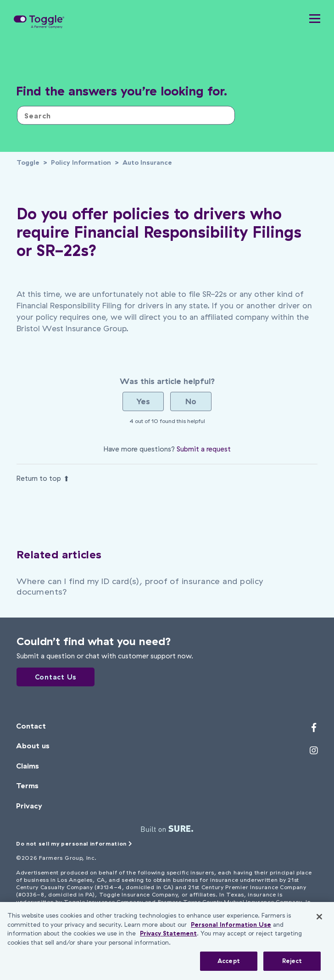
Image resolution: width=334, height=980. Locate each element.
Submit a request (204, 449)
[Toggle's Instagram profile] (314, 751)
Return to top (43, 478)
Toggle (28, 162)
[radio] (143, 401)
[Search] (126, 115)
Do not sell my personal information (74, 844)
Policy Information (81, 162)
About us (33, 746)
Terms (27, 785)
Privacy (29, 806)
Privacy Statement (168, 933)
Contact (31, 726)
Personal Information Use (231, 924)
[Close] (319, 917)
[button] (315, 20)
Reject (292, 961)
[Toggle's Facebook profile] (314, 728)
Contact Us (56, 677)
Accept (229, 961)
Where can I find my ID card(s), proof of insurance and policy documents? (140, 586)
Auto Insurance (147, 162)
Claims (28, 766)
